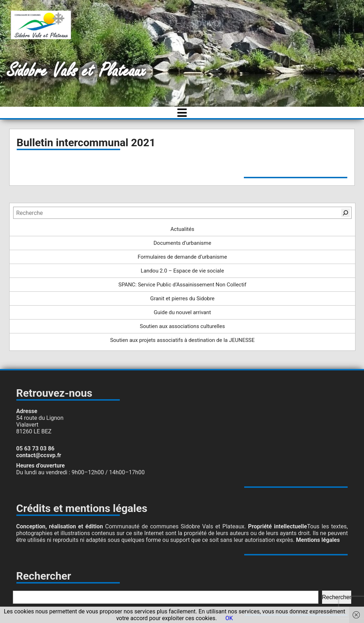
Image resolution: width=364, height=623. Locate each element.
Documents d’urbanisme (182, 243)
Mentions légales (318, 540)
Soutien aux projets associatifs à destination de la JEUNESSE (183, 340)
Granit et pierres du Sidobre (182, 299)
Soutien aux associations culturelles (182, 326)
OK (229, 618)
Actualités (183, 229)
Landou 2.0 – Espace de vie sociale (182, 271)
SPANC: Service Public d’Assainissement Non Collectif (182, 285)
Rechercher (337, 597)
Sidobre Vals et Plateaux (77, 71)
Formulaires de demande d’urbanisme (182, 257)
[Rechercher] (346, 213)
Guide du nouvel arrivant (183, 312)
